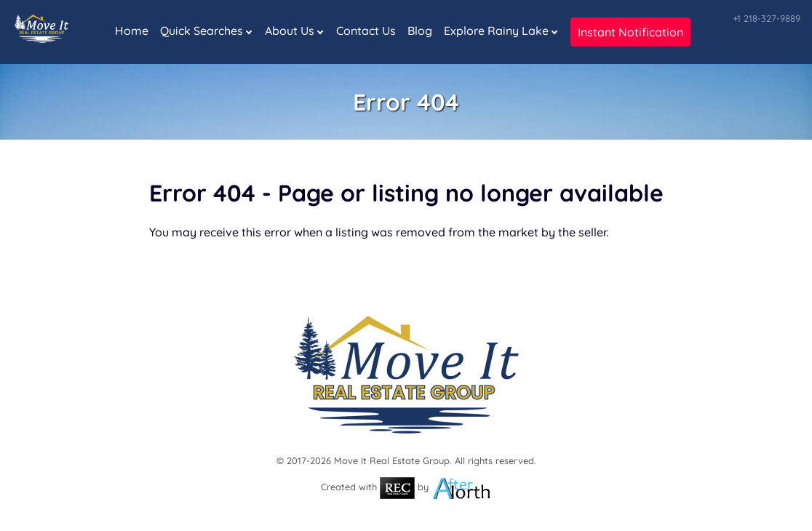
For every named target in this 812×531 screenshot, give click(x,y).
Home (132, 31)
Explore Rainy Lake (496, 31)
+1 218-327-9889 (767, 18)
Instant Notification (630, 32)
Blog (420, 31)
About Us (290, 31)
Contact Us (366, 31)
